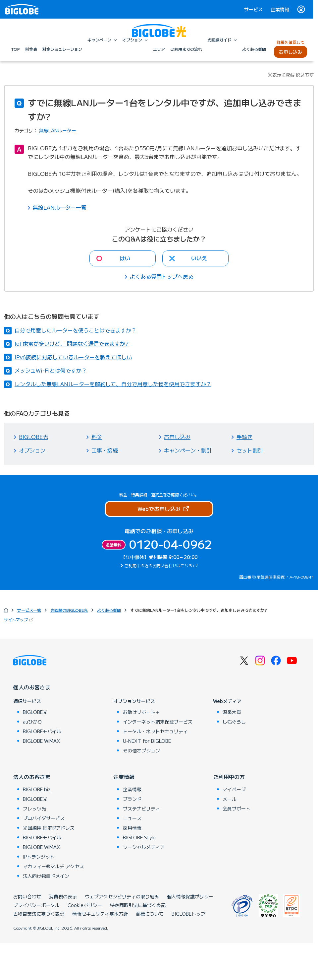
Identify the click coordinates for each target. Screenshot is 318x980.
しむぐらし (234, 722)
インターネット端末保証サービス (158, 722)
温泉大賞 (232, 712)
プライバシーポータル (36, 905)
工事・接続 (105, 450)
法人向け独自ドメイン (46, 876)
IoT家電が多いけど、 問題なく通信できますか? (72, 343)
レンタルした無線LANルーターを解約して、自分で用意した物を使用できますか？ (113, 384)
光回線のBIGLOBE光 (69, 610)
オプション (32, 450)
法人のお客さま (32, 777)
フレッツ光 (34, 808)
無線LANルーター (58, 130)
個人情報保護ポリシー (190, 896)
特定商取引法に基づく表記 (138, 905)
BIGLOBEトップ (188, 914)
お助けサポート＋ (141, 712)
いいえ (199, 258)
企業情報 (280, 9)
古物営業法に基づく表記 (39, 914)
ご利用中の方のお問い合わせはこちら (162, 565)
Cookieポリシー (85, 905)
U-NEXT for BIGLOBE (147, 741)
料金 (97, 437)
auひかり (32, 722)
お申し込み (177, 437)
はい (125, 258)
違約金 (157, 494)
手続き (244, 437)
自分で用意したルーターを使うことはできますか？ (76, 330)
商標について (150, 914)
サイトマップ (19, 620)
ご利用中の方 (229, 777)
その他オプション (141, 750)
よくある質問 (109, 610)
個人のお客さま (32, 687)
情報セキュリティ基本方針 (100, 914)
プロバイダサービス (44, 818)
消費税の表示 (63, 896)
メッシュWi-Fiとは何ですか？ (51, 370)
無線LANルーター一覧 (60, 207)
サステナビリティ (141, 808)
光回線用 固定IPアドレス (49, 828)
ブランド (132, 799)
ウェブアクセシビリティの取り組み (122, 896)
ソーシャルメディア (144, 847)
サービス (253, 9)
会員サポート (237, 808)
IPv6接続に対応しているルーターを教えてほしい (73, 357)
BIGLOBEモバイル (42, 731)
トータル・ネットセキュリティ (155, 731)
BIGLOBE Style (139, 837)
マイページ (234, 789)
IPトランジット (39, 857)
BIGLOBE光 (33, 437)
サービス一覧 (29, 610)
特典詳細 (139, 494)
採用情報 (132, 828)
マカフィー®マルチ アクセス (53, 866)
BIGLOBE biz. (37, 789)
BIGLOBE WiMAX (41, 741)
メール (230, 799)
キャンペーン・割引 (188, 450)
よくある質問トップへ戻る (162, 276)
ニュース (132, 818)
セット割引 (250, 450)
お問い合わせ (27, 896)
